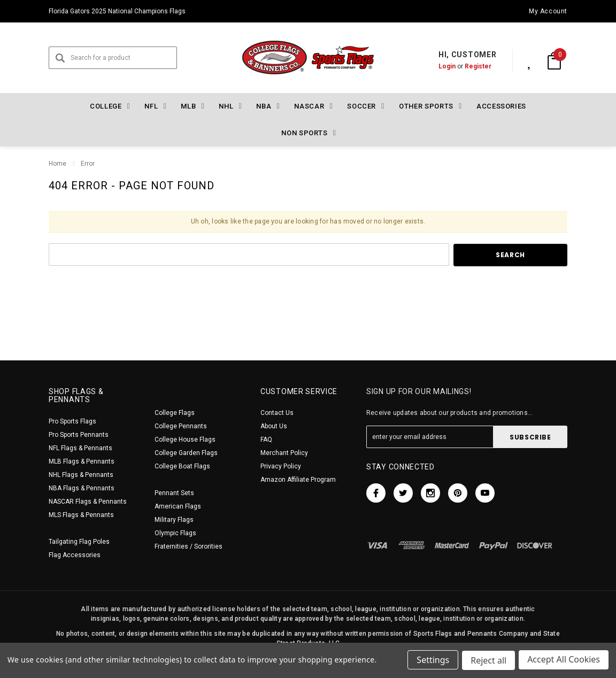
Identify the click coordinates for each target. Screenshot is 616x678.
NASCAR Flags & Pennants (88, 502)
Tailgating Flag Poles (79, 542)
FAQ (266, 440)
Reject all (488, 661)
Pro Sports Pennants (79, 435)
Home (57, 164)
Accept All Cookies (564, 661)
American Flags (178, 506)
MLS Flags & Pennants (81, 515)
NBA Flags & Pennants (82, 488)
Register (467, 66)
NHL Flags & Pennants (81, 475)
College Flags (175, 413)
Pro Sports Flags (72, 421)
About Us (274, 426)
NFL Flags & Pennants (80, 448)
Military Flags (174, 520)
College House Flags (185, 440)
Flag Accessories (75, 555)
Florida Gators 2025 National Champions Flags (117, 11)
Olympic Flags (175, 533)
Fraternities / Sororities (188, 546)
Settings (432, 661)
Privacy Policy (281, 466)
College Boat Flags (182, 466)
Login (436, 66)
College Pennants (181, 426)
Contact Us (277, 413)
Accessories (501, 106)
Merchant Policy (284, 453)
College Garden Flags (186, 453)
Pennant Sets (174, 493)
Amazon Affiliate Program (298, 480)
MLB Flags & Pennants (82, 461)
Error (88, 164)
